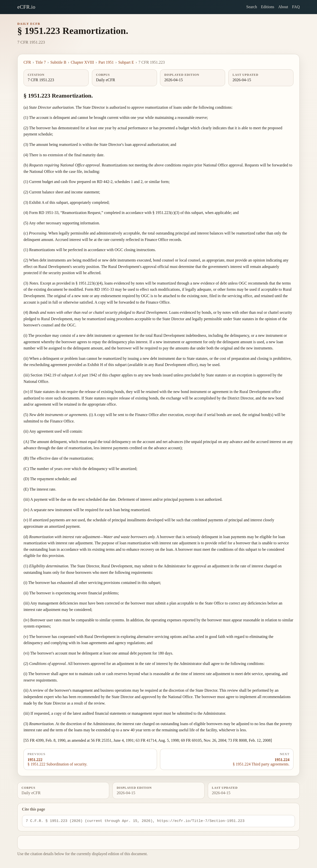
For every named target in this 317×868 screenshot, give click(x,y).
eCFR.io (26, 7)
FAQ (296, 7)
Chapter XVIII (82, 62)
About (283, 7)
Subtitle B (58, 62)
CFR (27, 62)
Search (252, 7)
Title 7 (41, 62)
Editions (268, 7)
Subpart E (126, 62)
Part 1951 (106, 62)
